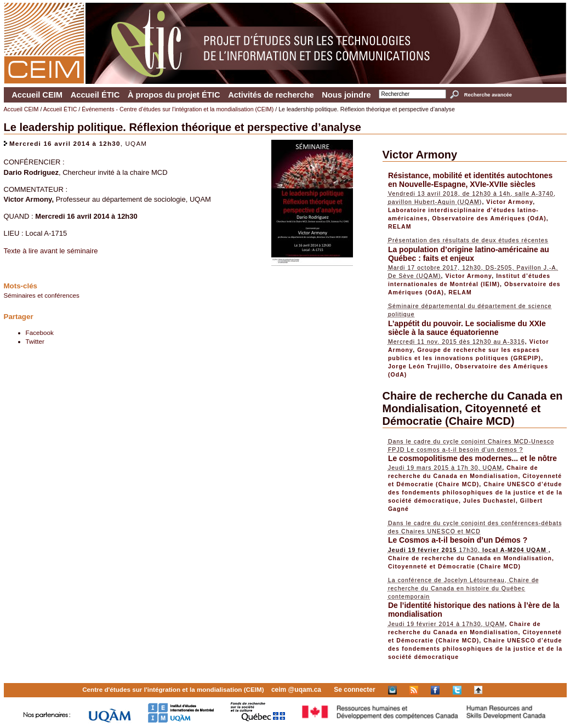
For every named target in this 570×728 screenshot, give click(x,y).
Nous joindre (346, 95)
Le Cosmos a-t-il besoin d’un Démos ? (458, 540)
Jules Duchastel (489, 501)
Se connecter (354, 690)
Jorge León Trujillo (419, 366)
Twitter (35, 341)
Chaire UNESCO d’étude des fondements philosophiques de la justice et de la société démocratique (475, 492)
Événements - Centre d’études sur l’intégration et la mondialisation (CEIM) (178, 109)
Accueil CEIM (37, 95)
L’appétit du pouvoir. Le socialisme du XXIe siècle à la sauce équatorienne (467, 328)
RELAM (400, 226)
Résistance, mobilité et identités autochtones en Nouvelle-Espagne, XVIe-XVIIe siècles (470, 180)
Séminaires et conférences (42, 295)
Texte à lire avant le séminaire (51, 251)
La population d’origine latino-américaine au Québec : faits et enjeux (469, 254)
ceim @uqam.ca (296, 690)
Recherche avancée (488, 95)
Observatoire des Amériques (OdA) (489, 218)
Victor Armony (420, 155)
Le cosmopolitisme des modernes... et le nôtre (472, 458)
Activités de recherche (271, 95)
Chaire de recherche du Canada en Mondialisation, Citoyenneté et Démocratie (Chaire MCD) (473, 408)
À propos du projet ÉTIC (174, 95)
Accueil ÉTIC (95, 95)
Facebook (40, 332)
